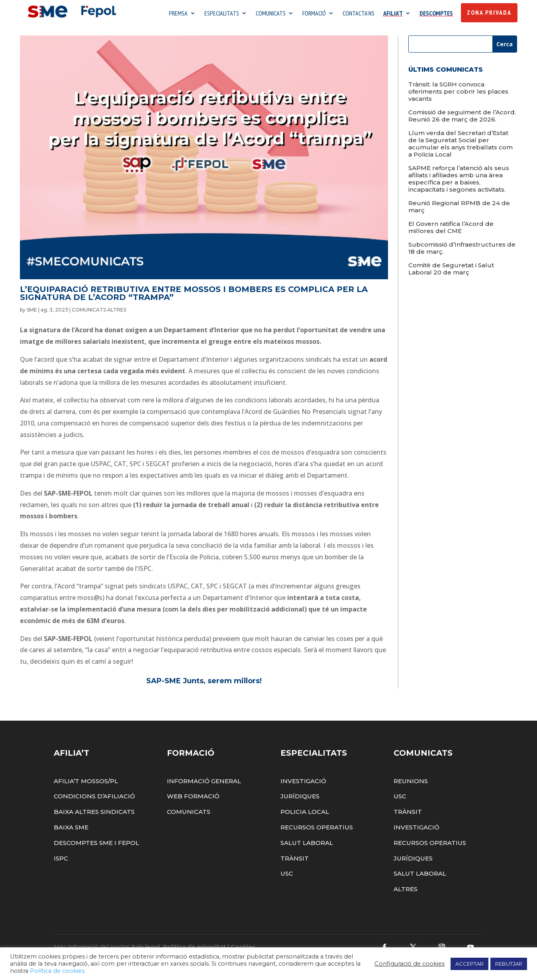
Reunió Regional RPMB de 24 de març (459, 209)
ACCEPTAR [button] (469, 964)
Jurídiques (300, 799)
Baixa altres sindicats (94, 814)
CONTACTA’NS (359, 14)
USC (287, 876)
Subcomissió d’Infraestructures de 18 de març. (462, 250)
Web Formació (193, 799)
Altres (406, 891)
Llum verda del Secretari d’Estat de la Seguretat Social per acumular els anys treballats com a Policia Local (461, 146)
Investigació (303, 783)
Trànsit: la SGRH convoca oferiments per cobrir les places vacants (458, 93)
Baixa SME (71, 829)
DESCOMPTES (436, 14)
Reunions (411, 783)
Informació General (204, 783)
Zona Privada (489, 13)
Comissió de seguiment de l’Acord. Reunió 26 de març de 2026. (462, 118)
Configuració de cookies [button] (410, 964)
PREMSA (178, 14)
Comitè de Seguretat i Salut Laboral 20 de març (451, 271)
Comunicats (189, 814)
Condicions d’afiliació (94, 799)
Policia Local (305, 814)
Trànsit (295, 860)
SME (32, 312)
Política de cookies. (58, 971)
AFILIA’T (393, 14)
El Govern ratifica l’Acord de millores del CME (451, 229)
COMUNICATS (271, 14)
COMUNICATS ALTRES (99, 312)
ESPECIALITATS (222, 14)
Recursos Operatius (317, 829)
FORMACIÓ (314, 14)
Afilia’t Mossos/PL (86, 783)
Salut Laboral (307, 845)
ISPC (61, 860)
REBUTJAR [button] (509, 964)
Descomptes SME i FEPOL (96, 845)
